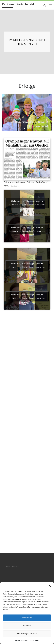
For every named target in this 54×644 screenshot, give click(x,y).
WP (18, 406)
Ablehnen (27, 626)
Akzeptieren (27, 618)
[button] (50, 586)
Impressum (35, 640)
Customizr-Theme (43, 406)
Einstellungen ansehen (27, 634)
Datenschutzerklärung (13, 376)
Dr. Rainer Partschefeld (25, 399)
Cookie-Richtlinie (21, 640)
